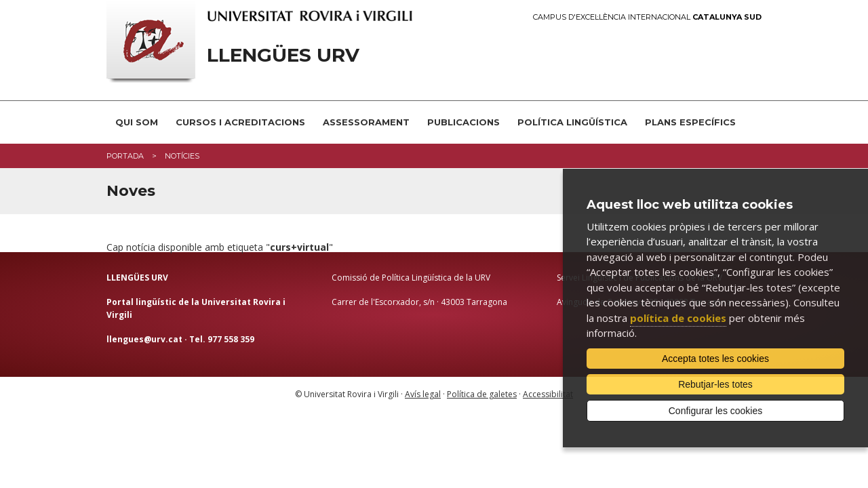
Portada (125, 156)
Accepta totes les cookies (715, 359)
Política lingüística (572, 122)
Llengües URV (283, 55)
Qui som (137, 122)
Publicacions (463, 122)
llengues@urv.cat (144, 339)
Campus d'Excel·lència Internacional (647, 17)
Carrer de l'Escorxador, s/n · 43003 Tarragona (419, 302)
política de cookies (678, 318)
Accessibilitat (548, 394)
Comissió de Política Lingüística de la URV (411, 278)
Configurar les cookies (716, 411)
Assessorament (366, 122)
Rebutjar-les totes (715, 384)
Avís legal (423, 394)
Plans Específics (690, 122)
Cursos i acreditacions (240, 122)
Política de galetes (482, 394)
